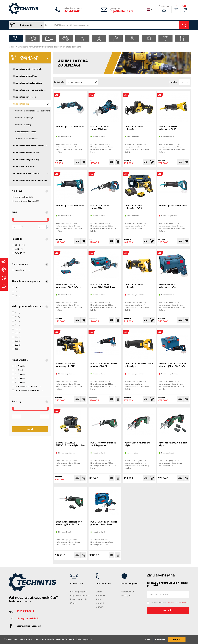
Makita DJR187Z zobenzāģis (70, 206)
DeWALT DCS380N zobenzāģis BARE (168, 128)
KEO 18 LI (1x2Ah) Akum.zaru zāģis (173, 444)
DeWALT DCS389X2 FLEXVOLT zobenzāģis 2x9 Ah (71, 444)
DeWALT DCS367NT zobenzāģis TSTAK (66, 365)
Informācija (103, 583)
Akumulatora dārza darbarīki (26, 153)
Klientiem (77, 583)
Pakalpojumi (129, 583)
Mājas (12, 47)
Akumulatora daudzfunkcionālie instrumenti (32, 111)
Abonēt (168, 610)
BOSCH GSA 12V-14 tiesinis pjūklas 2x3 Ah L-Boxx (104, 523)
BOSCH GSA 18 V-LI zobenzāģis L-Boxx (168, 286)
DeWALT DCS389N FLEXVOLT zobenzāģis (139, 365)
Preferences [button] (160, 639)
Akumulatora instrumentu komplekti (30, 146)
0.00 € (185, 6)
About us (100, 599)
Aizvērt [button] (147, 639)
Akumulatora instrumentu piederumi (30, 180)
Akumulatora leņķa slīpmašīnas (28, 83)
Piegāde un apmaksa (80, 595)
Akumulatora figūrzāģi (24, 118)
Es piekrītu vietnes (170, 603)
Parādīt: (173, 82)
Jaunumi (100, 607)
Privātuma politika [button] (84, 639)
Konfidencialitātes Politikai (177, 603)
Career (99, 592)
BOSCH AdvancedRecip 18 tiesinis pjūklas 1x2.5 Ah (69, 523)
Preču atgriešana (78, 592)
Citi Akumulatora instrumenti (26, 139)
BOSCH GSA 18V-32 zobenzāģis (100, 207)
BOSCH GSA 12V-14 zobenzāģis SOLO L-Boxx (68, 286)
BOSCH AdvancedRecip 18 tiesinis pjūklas (103, 444)
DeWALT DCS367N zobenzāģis (134, 286)
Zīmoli (73, 603)
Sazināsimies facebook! (29, 626)
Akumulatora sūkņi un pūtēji (26, 160)
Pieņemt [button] (177, 639)
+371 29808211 (72, 11)
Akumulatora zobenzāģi (70, 47)
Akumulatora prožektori (24, 167)
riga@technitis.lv (122, 11)
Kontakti (100, 603)
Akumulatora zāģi (49, 47)
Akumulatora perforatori (24, 97)
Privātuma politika (79, 599)
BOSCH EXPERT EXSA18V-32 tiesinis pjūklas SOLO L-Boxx (173, 365)
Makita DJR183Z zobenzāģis (70, 127)
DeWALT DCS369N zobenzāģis (134, 128)
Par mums (101, 595)
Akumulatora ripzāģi (23, 125)
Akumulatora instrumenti (28, 47)
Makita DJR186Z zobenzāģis (173, 206)
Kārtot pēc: (59, 82)
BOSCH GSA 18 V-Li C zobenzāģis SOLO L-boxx (103, 286)
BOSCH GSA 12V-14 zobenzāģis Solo (100, 128)
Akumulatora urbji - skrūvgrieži (27, 69)
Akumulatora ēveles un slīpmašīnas (29, 90)
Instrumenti (26, 25)
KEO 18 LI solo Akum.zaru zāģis (137, 444)
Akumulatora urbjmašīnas (25, 76)
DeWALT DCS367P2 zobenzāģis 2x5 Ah (134, 207)
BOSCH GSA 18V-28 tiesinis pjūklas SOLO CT (104, 365)
